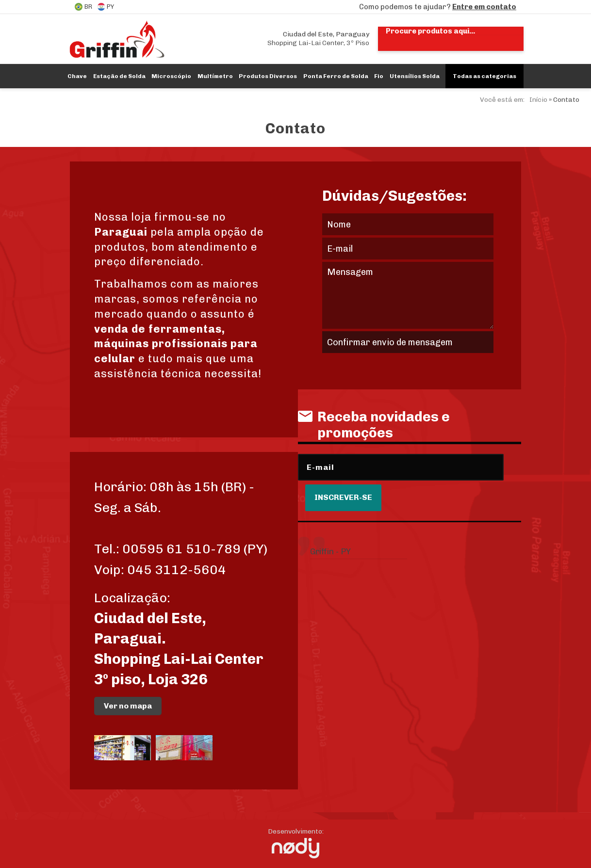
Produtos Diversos (268, 76)
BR (83, 7)
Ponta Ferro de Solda (336, 76)
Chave (77, 76)
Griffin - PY (330, 551)
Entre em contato (484, 7)
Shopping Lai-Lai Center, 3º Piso (318, 39)
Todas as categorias (484, 76)
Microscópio (171, 76)
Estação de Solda (119, 76)
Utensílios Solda (415, 76)
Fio (379, 76)
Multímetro (215, 76)
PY (106, 7)
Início (538, 100)
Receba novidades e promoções (374, 425)
